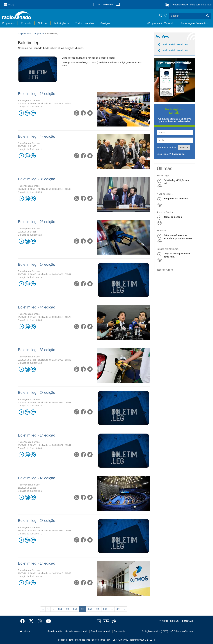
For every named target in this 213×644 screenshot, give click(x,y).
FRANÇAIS (188, 621)
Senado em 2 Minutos (167, 249)
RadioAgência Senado (29, 100)
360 (105, 609)
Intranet (26, 631)
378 (118, 609)
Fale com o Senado (201, 5)
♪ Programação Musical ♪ (160, 23)
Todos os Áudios (85, 23)
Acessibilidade (180, 5)
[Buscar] (208, 16)
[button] (168, 5)
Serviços (105, 23)
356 (75, 609)
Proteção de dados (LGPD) (155, 631)
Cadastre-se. (179, 154)
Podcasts (26, 23)
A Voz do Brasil (164, 194)
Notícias (42, 23)
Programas (8, 23)
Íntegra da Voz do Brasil (176, 199)
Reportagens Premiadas (194, 23)
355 (68, 609)
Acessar (184, 148)
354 (60, 609)
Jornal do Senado (173, 217)
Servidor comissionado (77, 631)
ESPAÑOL (175, 621)
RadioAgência (61, 23)
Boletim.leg (162, 176)
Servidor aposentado (101, 631)
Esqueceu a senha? (166, 147)
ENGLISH (163, 621)
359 (98, 609)
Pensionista (119, 631)
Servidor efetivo (55, 631)
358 (90, 609)
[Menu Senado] (10, 5)
